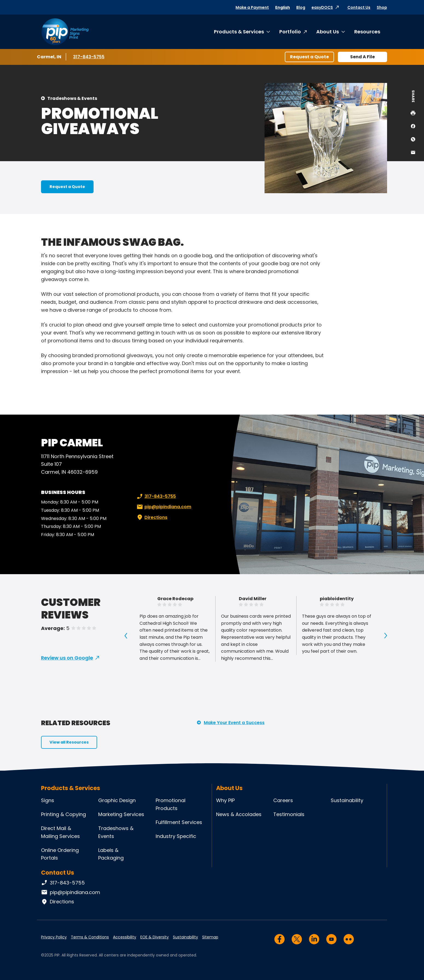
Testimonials (289, 814)
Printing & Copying (63, 814)
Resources (367, 32)
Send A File (362, 57)
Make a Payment (252, 7)
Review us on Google (67, 658)
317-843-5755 (89, 57)
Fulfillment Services (179, 822)
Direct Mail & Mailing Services (60, 832)
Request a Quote (309, 57)
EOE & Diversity (155, 937)
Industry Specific (176, 836)
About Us (328, 32)
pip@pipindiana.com (163, 507)
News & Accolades (239, 814)
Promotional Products (171, 804)
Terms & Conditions (90, 937)
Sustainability (347, 800)
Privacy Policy (54, 937)
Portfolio (290, 32)
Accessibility (125, 937)
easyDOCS (322, 7)
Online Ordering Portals (60, 854)
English (283, 7)
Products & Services (239, 32)
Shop (382, 7)
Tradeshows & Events (72, 98)
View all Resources (69, 742)
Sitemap (210, 937)
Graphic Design (117, 800)
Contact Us (359, 7)
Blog (301, 7)
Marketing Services (121, 814)
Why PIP (225, 800)
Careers (283, 800)
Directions (152, 518)
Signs (48, 800)
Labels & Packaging (111, 854)
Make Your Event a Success (234, 723)
